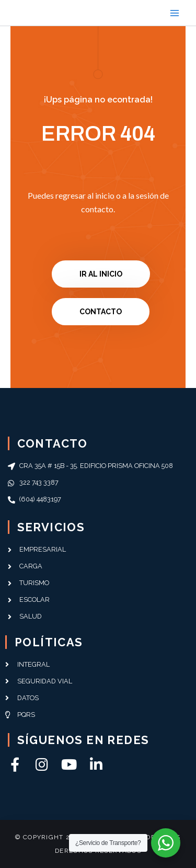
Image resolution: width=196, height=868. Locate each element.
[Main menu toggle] (175, 13)
